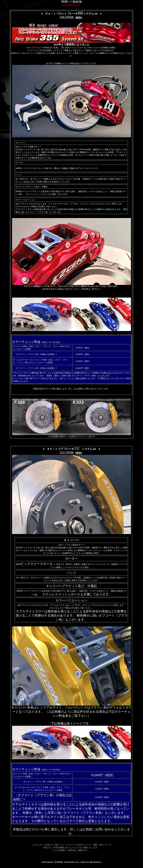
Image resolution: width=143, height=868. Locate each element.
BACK (77, 2)
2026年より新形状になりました (71, 44)
